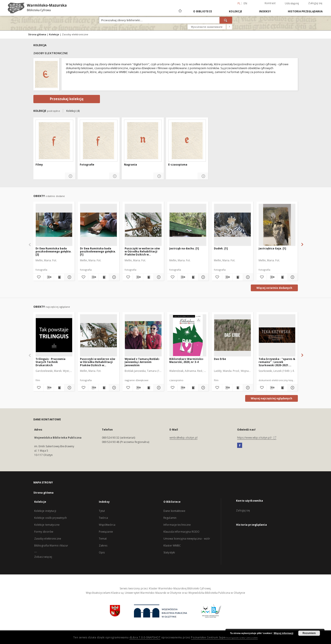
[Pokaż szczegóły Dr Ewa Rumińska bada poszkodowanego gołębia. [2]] (69, 277)
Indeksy (265, 11)
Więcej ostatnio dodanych (274, 288)
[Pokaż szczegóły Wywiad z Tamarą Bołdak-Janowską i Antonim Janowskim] (158, 388)
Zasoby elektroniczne (48, 539)
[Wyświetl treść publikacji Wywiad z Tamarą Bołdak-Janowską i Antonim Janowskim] (148, 388)
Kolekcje (236, 11)
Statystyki (169, 552)
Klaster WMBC (172, 546)
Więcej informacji (284, 633)
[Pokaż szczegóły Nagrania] (159, 176)
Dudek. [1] (221, 248)
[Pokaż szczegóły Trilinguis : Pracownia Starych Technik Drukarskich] (69, 388)
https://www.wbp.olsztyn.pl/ (257, 438)
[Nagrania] (143, 141)
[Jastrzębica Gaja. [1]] (277, 225)
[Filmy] (54, 141)
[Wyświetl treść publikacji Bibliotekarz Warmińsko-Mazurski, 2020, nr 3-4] (193, 388)
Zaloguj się (315, 3)
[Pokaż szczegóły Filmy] (70, 176)
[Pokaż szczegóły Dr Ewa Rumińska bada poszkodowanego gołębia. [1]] (113, 277)
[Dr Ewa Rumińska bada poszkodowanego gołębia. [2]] (54, 225)
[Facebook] (240, 446)
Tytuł (102, 511)
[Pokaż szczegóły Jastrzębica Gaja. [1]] (292, 277)
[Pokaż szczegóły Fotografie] (115, 176)
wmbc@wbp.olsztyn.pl (183, 438)
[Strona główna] (180, 11)
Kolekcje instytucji (45, 511)
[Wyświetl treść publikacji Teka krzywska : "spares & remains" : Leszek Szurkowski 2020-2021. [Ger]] (282, 388)
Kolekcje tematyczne (47, 525)
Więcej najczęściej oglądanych (271, 398)
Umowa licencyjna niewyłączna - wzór (187, 539)
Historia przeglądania (305, 11)
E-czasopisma (178, 165)
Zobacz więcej (43, 557)
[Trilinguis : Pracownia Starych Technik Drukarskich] (54, 335)
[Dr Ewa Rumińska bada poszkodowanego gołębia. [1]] (99, 225)
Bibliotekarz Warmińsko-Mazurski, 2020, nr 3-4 (187, 360)
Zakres (103, 546)
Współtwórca (107, 525)
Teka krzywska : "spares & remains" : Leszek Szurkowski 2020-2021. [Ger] (277, 362)
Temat (103, 539)
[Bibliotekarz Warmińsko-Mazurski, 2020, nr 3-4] (188, 335)
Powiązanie (106, 532)
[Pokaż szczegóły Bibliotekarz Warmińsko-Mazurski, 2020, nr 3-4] (203, 388)
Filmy (39, 165)
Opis (102, 552)
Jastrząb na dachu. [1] (184, 248)
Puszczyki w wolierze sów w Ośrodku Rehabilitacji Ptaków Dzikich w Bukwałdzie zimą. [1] (142, 251)
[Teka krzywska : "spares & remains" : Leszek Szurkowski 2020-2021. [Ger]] (277, 335)
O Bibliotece (203, 11)
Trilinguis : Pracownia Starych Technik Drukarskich (51, 362)
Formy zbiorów (44, 532)
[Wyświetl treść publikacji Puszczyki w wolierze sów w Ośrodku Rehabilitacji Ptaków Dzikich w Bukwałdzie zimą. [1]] (148, 277)
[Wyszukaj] (226, 20)
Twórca (104, 518)
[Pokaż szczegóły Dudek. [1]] (247, 277)
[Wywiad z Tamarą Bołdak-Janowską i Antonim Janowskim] (143, 335)
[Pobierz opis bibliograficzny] (49, 277)
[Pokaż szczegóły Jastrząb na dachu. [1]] (203, 277)
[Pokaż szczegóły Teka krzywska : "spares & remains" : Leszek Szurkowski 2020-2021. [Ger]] (292, 388)
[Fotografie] (99, 141)
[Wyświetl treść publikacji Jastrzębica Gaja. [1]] (282, 277)
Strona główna (37, 34)
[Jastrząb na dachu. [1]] (188, 225)
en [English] (245, 3)
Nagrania (130, 165)
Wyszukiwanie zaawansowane (207, 27)
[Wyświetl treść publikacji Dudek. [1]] (238, 277)
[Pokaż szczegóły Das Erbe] (247, 388)
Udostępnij (292, 3)
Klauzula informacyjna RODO (181, 532)
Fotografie (87, 165)
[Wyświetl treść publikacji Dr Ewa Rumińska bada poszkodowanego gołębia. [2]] (59, 277)
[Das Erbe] (232, 335)
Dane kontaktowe (174, 511)
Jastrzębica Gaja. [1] (272, 248)
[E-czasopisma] (187, 141)
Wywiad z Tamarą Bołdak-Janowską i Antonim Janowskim (142, 362)
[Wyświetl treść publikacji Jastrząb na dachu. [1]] (193, 277)
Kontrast (270, 3)
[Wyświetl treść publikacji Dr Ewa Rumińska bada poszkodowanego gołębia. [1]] (104, 277)
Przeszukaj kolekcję (67, 99)
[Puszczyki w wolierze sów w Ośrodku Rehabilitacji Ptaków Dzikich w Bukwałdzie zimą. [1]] (143, 225)
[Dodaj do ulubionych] (38, 277)
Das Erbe (220, 359)
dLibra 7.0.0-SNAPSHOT (145, 637)
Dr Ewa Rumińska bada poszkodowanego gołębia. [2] (54, 251)
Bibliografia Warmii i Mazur (51, 546)
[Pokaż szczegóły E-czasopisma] (203, 176)
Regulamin (170, 518)
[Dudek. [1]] (232, 225)
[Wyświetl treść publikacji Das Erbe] (238, 388)
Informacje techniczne (177, 525)
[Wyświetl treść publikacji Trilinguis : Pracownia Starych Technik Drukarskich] (59, 388)
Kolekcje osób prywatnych (51, 518)
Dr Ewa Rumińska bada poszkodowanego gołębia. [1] (98, 251)
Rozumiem (309, 633)
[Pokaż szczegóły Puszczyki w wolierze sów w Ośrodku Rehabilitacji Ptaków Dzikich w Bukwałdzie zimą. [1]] (158, 277)
